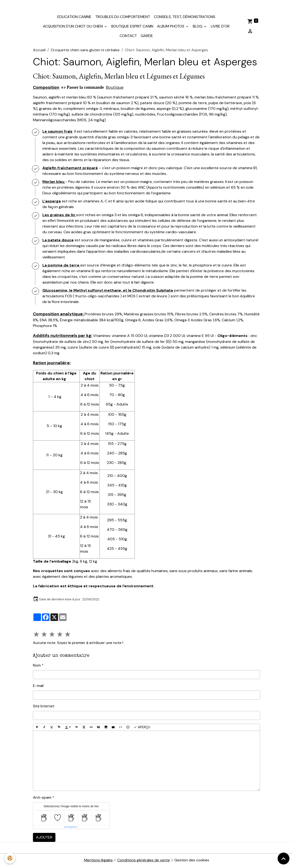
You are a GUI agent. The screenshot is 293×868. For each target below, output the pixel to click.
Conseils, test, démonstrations (185, 18)
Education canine (74, 18)
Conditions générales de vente (143, 861)
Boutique (115, 89)
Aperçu (142, 728)
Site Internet (44, 707)
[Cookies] (10, 858)
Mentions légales (98, 861)
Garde (147, 37)
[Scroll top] (284, 859)
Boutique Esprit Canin (132, 27)
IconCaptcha (70, 828)
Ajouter (44, 838)
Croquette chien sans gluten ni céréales (85, 51)
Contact (128, 37)
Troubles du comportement (123, 18)
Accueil (39, 51)
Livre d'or (220, 27)
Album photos (171, 27)
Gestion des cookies (192, 861)
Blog (198, 27)
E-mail (38, 687)
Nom (37, 666)
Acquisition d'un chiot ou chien (73, 27)
